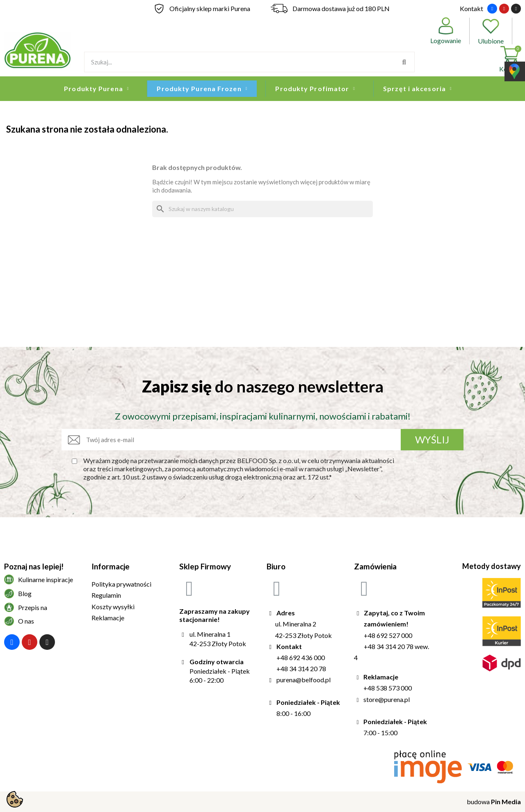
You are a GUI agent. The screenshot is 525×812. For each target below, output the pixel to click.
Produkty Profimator (315, 89)
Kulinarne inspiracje (46, 579)
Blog (25, 593)
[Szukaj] (262, 209)
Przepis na (33, 607)
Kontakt (471, 8)
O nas (26, 621)
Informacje (111, 566)
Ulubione (491, 31)
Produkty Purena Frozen (202, 89)
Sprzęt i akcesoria (418, 89)
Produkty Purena (96, 89)
